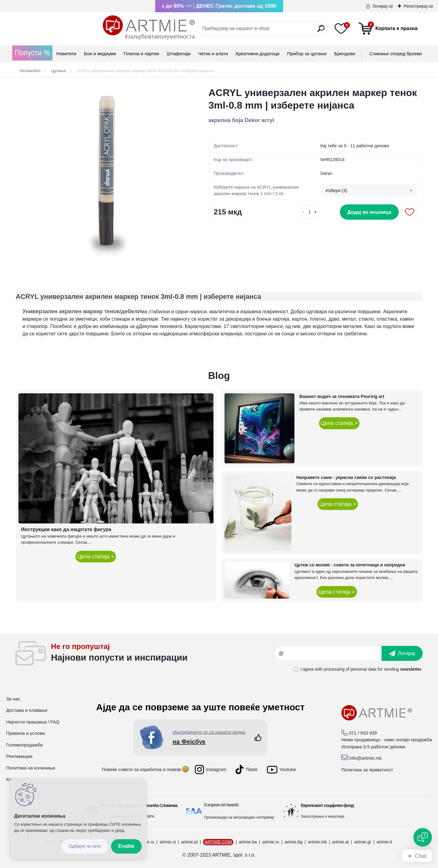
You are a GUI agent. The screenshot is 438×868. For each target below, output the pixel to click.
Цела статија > (96, 557)
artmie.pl (190, 842)
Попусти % (32, 53)
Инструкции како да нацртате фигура (66, 529)
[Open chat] (423, 837)
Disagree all (85, 846)
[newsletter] (402, 653)
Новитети (66, 54)
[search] (277, 31)
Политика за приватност (367, 770)
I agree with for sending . (361, 669)
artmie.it (384, 842)
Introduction (30, 71)
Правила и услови (25, 733)
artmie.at (340, 842)
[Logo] (62, 28)
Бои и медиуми (100, 54)
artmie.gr (363, 842)
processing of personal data (350, 669)
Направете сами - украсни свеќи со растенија (346, 477)
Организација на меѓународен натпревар (239, 817)
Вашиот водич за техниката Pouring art (342, 396)
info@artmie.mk (365, 758)
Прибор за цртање (307, 54)
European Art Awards (221, 805)
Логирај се (383, 6)
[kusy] (309, 215)
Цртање (58, 71)
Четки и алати (213, 54)
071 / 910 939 (363, 733)
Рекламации (19, 756)
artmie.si (168, 842)
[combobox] (369, 191)
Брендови (345, 54)
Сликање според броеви (396, 54)
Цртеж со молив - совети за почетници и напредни (350, 565)
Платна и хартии (141, 54)
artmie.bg (294, 842)
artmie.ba (248, 842)
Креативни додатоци (257, 54)
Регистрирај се (418, 6)
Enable (126, 846)
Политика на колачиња (31, 768)
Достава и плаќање (27, 710)
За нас (13, 699)
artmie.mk (317, 842)
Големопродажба (24, 745)
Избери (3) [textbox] (336, 191)
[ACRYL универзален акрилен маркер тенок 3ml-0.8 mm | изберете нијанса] (102, 173)
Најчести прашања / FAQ (33, 722)
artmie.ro (271, 842)
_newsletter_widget (162, 654)
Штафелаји (179, 54)
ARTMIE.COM (218, 842)
